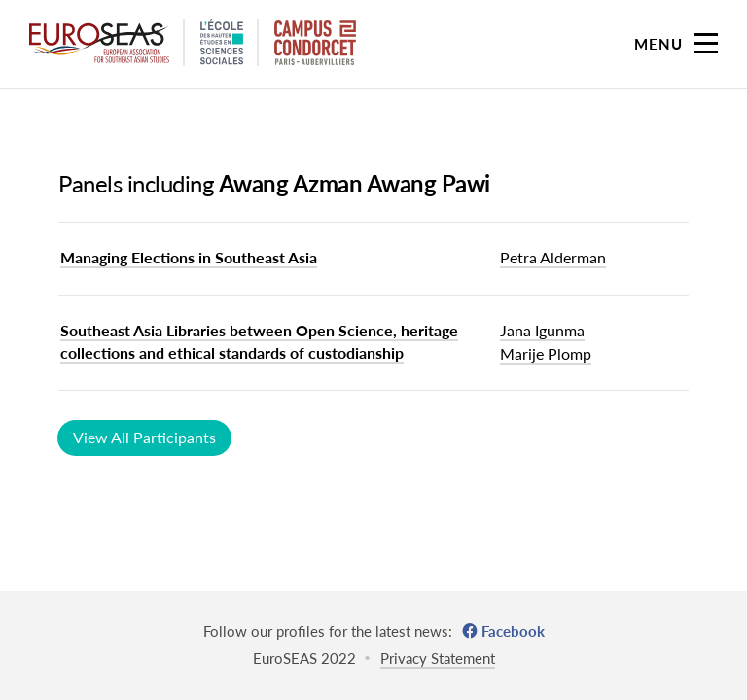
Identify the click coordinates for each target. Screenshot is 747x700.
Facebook (513, 631)
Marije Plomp (546, 353)
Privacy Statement (438, 658)
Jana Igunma (542, 330)
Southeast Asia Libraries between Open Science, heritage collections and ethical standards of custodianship (259, 341)
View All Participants (144, 437)
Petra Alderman (553, 257)
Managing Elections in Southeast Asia (189, 257)
